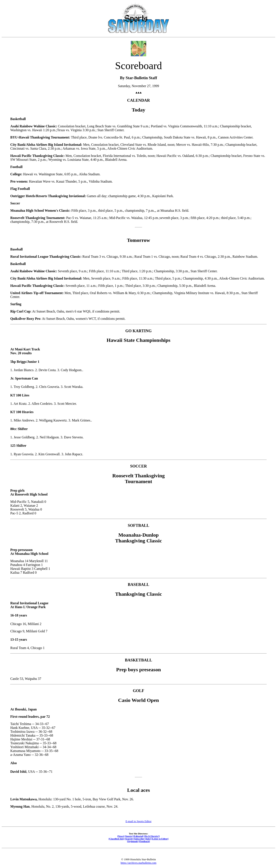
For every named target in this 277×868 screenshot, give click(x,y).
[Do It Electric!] (152, 836)
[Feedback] (144, 841)
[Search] (129, 839)
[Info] (148, 839)
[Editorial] (138, 836)
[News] (121, 836)
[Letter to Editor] (160, 839)
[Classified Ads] (116, 839)
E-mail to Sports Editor (139, 821)
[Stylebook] (133, 841)
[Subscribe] (139, 839)
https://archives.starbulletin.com (139, 863)
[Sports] (129, 836)
